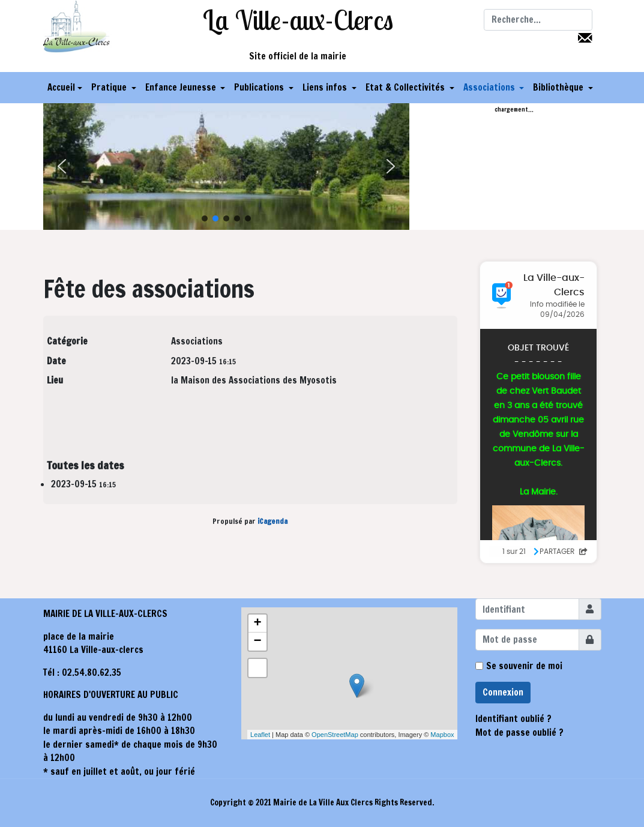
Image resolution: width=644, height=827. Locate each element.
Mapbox (442, 735)
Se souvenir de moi (524, 666)
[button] (113, 88)
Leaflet (260, 735)
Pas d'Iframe (538, 412)
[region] (226, 167)
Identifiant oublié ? (513, 719)
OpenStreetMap (335, 735)
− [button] (257, 642)
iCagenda (272, 521)
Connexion (503, 692)
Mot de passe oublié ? (519, 732)
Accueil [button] (65, 87)
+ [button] (257, 624)
